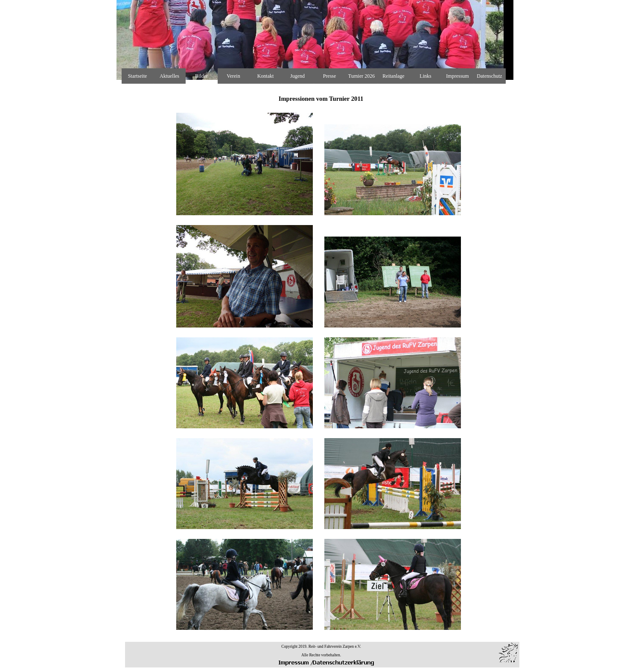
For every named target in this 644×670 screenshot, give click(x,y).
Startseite (138, 76)
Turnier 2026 (362, 76)
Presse (330, 76)
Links (425, 76)
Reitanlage (393, 76)
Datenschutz (489, 76)
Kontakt (266, 76)
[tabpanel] (321, 358)
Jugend (297, 76)
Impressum (457, 76)
